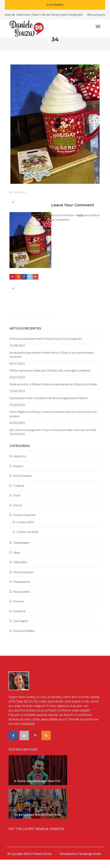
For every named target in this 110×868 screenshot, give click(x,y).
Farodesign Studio (90, 862)
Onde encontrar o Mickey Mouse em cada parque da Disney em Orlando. (54, 393)
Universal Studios (24, 639)
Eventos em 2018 (27, 540)
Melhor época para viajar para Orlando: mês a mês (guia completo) (50, 379)
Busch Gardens (23, 484)
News (17, 561)
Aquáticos (20, 464)
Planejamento (22, 590)
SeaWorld (20, 620)
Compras (19, 494)
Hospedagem (21, 551)
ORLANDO (20, 571)
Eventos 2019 (25, 530)
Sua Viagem (21, 629)
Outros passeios (24, 580)
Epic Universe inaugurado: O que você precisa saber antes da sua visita (53, 438)
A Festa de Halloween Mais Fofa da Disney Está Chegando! (46, 347)
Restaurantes (22, 600)
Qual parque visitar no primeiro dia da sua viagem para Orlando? (49, 406)
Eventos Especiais (25, 523)
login (80, 223)
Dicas (17, 504)
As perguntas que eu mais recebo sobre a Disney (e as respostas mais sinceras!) (52, 363)
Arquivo (18, 474)
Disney (18, 513)
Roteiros (19, 610)
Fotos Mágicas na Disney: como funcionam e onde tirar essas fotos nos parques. (53, 422)
